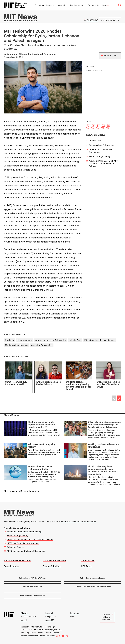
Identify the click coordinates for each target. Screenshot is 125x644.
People (40, 633)
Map (27, 633)
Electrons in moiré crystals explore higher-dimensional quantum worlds (42, 425)
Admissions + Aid (77, 5)
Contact (56, 633)
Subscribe (92, 20)
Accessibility (33, 636)
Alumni (24, 620)
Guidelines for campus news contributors (92, 587)
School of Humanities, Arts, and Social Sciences (30, 539)
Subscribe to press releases (92, 578)
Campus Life (93, 5)
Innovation (62, 5)
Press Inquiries (11, 566)
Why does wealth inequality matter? (42, 446)
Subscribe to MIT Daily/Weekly (33, 578)
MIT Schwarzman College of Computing (26, 551)
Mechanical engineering (16, 345)
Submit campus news (33, 587)
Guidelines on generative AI (33, 595)
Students (9, 340)
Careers (48, 633)
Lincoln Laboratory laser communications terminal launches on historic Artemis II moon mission (103, 470)
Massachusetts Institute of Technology (38, 627)
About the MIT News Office (17, 561)
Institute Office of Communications (79, 522)
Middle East (75, 340)
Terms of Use (88, 561)
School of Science (16, 547)
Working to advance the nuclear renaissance (104, 446)
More (105, 5)
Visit (22, 633)
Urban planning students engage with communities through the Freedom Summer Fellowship (104, 425)
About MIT (50, 620)
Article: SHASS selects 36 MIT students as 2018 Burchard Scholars (103, 164)
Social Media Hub (48, 636)
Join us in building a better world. (107, 617)
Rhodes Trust (95, 141)
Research (51, 5)
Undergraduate (25, 340)
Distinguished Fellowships (101, 145)
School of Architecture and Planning (24, 532)
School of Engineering (99, 157)
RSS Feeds (87, 566)
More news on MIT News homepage (22, 491)
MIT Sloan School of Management (23, 543)
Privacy (24, 636)
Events (33, 633)
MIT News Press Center (54, 561)
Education (39, 5)
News (73, 617)
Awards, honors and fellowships (51, 340)
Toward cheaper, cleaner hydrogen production (40, 468)
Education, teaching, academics (99, 340)
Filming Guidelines (52, 566)
